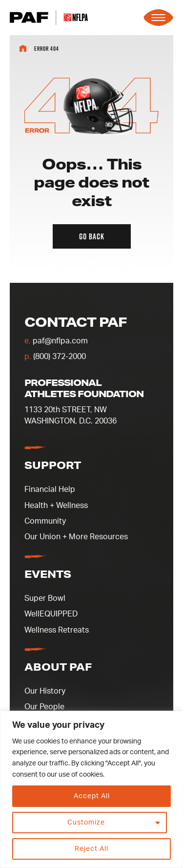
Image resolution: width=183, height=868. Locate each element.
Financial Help (50, 489)
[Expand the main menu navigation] (158, 18)
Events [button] (48, 574)
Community (45, 521)
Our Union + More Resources (76, 537)
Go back (92, 236)
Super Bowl (45, 598)
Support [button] (53, 465)
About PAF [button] (58, 667)
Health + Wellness (56, 506)
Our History (45, 691)
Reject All (91, 849)
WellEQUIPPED (51, 614)
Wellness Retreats (57, 630)
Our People (44, 707)
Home (23, 48)
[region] (91, 789)
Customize (86, 823)
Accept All (92, 796)
